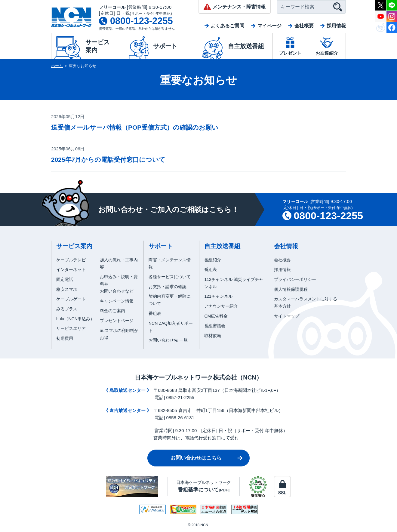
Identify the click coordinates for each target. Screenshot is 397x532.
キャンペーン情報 (117, 301)
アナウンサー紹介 (221, 306)
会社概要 (304, 26)
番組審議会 (215, 326)
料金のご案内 (112, 311)
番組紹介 (213, 260)
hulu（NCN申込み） (75, 319)
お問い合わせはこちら (196, 458)
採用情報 (336, 26)
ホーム (57, 66)
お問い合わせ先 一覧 (168, 340)
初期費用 (65, 338)
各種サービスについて (170, 277)
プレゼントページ (117, 321)
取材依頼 (213, 336)
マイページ (269, 26)
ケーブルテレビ (71, 260)
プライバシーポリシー (295, 279)
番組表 (155, 313)
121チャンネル (218, 296)
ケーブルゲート (71, 299)
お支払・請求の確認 (168, 287)
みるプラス (67, 309)
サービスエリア (71, 328)
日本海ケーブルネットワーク (204, 486)
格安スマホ (67, 289)
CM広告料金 (216, 316)
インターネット (71, 269)
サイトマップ (287, 316)
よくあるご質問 (227, 26)
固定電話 (65, 279)
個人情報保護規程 (291, 289)
